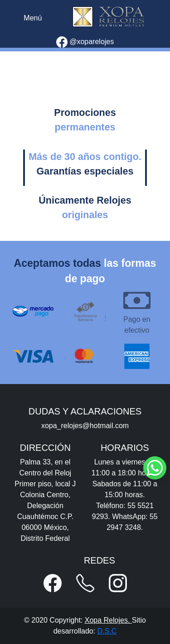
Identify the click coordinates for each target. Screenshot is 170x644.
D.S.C (107, 631)
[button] (53, 583)
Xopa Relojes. (108, 620)
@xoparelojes (85, 42)
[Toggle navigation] (33, 18)
